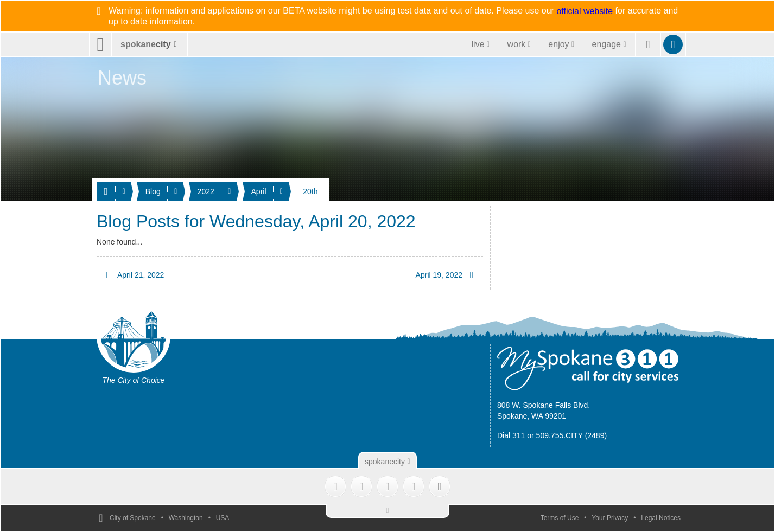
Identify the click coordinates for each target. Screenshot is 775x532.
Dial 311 (511, 435)
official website (585, 11)
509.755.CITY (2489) (572, 435)
